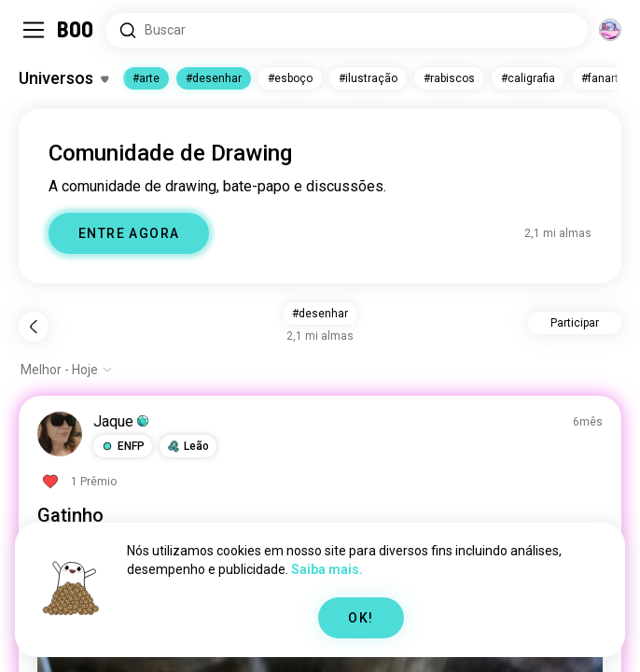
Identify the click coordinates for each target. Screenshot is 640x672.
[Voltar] (34, 327)
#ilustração (368, 78)
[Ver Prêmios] (77, 482)
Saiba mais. (327, 569)
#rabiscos (449, 78)
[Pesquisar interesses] (347, 30)
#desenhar (214, 78)
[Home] (76, 30)
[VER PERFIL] (60, 434)
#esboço (290, 78)
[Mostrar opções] (67, 370)
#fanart (600, 78)
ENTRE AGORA (129, 233)
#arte (146, 78)
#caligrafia (528, 78)
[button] (123, 446)
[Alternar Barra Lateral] (34, 30)
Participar (575, 323)
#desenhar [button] (320, 314)
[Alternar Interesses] (63, 78)
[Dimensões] (610, 30)
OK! (361, 618)
